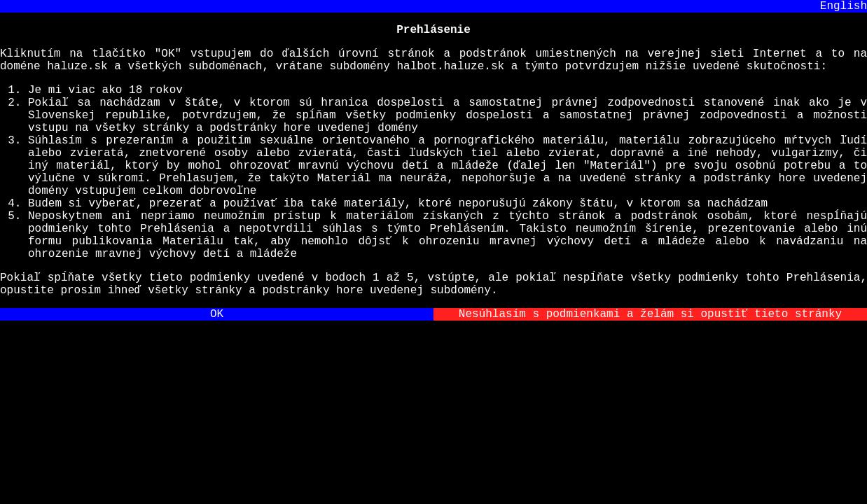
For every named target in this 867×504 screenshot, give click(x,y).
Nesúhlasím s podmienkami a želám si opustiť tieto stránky (650, 372)
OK (217, 372)
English (844, 8)
